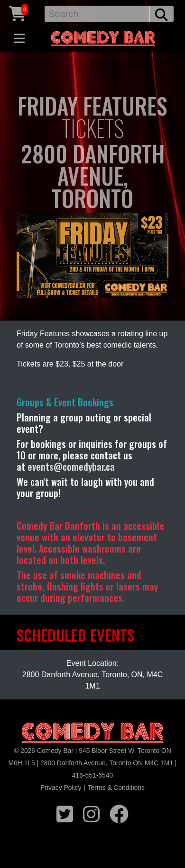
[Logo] (92, 733)
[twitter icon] (65, 813)
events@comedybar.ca (71, 466)
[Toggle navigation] (19, 39)
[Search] (97, 14)
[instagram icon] (91, 813)
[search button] (162, 14)
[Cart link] (18, 13)
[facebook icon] (119, 813)
